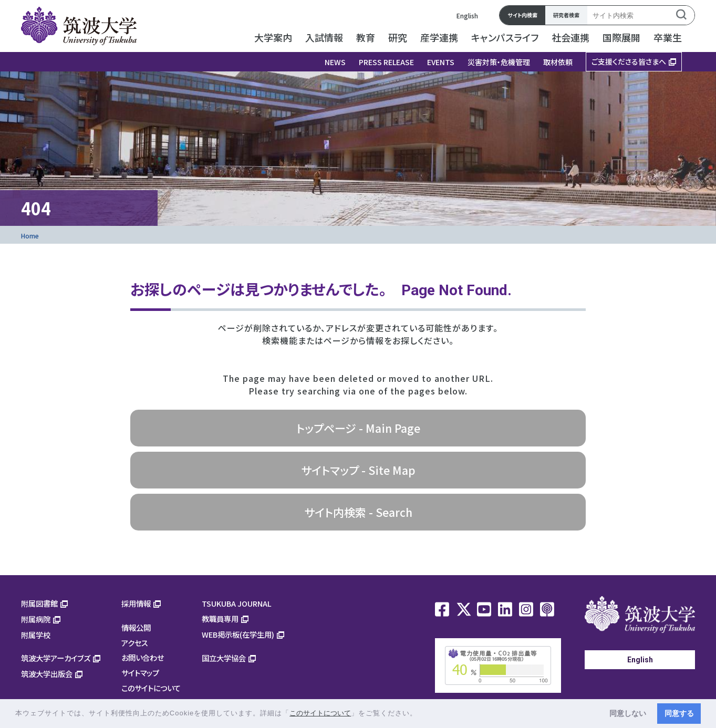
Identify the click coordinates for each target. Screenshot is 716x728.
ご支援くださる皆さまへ (629, 61)
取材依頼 (558, 62)
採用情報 (136, 603)
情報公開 (136, 627)
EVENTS (441, 62)
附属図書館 (39, 603)
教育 (366, 37)
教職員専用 (220, 618)
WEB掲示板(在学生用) (238, 634)
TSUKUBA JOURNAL (237, 603)
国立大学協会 (224, 658)
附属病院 (36, 619)
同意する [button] (679, 713)
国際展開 (621, 37)
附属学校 (36, 635)
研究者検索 (566, 15)
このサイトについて (151, 688)
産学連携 (439, 37)
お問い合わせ (143, 657)
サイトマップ (140, 673)
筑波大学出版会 (47, 674)
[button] (421, 714)
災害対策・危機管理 (499, 62)
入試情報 (324, 37)
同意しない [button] (628, 713)
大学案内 (273, 37)
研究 (398, 37)
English (467, 15)
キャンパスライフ (505, 37)
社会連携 (570, 37)
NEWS (335, 62)
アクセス (135, 643)
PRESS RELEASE (386, 62)
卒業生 (668, 37)
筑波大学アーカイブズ (56, 658)
